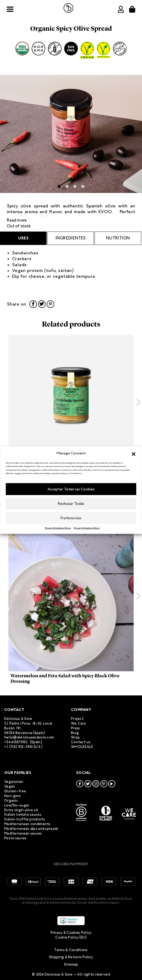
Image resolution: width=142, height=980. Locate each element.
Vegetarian (14, 782)
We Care (78, 723)
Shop (75, 737)
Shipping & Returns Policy (71, 957)
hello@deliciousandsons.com (29, 737)
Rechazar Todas (71, 504)
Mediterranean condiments (27, 824)
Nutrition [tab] (118, 238)
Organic (11, 801)
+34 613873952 (16, 742)
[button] (134, 453)
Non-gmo (12, 796)
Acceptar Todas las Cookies (71, 489)
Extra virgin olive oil (21, 810)
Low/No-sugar (17, 805)
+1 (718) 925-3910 (19, 747)
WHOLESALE (82, 747)
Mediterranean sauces (23, 833)
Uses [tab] (23, 238)
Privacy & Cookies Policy (58, 528)
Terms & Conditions (71, 950)
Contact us (81, 742)
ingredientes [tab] (71, 238)
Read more (17, 220)
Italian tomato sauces (23, 814)
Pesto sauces (15, 838)
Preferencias (71, 518)
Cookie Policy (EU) (71, 937)
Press (75, 728)
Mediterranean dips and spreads (31, 829)
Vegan (10, 786)
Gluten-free (15, 791)
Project (77, 719)
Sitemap (71, 964)
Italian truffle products (25, 819)
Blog (75, 733)
